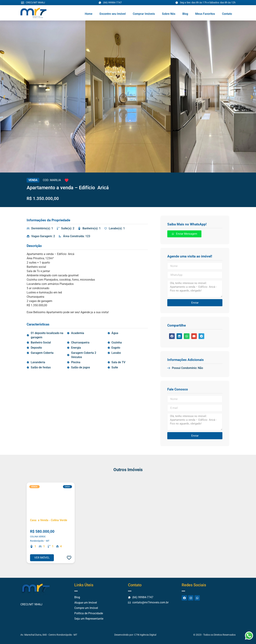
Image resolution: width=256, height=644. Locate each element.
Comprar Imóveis (144, 14)
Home (89, 14)
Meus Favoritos (205, 14)
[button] (4, 97)
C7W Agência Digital (145, 635)
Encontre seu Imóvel (113, 14)
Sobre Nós (169, 14)
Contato (227, 14)
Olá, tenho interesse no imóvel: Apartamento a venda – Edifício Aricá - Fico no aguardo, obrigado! (195, 289)
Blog (185, 14)
